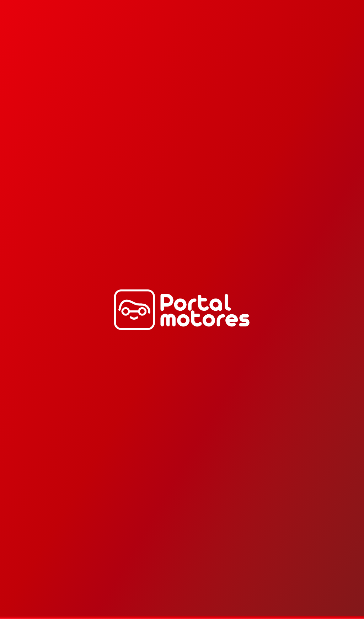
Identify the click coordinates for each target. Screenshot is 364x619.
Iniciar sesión (314, 30)
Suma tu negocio (180, 30)
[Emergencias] (282, 30)
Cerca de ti (108, 29)
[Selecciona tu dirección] (29, 30)
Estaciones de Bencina (227, 30)
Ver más (345, 161)
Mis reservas (343, 30)
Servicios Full (141, 29)
